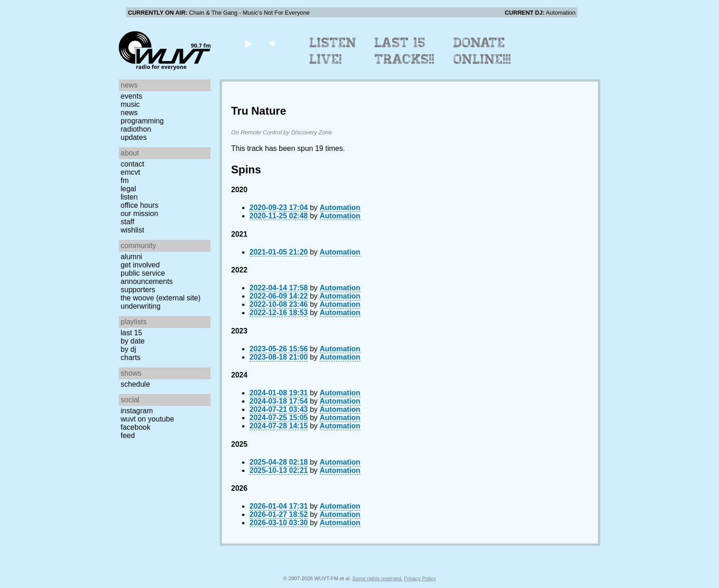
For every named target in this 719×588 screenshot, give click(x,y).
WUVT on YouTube (147, 419)
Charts (131, 358)
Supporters (138, 290)
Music (130, 104)
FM (125, 180)
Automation (340, 208)
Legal (128, 189)
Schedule (135, 384)
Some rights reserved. (377, 578)
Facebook (136, 427)
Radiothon (136, 129)
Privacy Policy (420, 578)
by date (133, 341)
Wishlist (133, 230)
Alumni (131, 257)
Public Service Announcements (147, 277)
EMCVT (130, 172)
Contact (133, 164)
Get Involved (140, 265)
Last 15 (131, 333)
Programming (142, 121)
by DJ (128, 349)
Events (131, 96)
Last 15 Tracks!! (405, 51)
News (129, 113)
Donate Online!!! (482, 51)
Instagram (137, 411)
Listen (129, 197)
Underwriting (141, 306)
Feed (128, 435)
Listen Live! (333, 51)
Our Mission (139, 214)
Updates (134, 137)
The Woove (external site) (160, 298)
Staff (127, 222)
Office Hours (139, 205)
